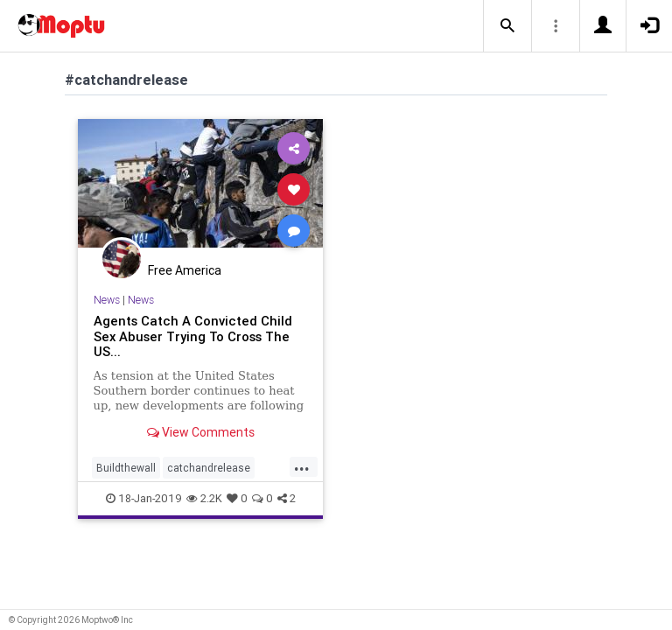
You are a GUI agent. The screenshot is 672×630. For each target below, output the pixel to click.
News (107, 300)
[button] (507, 26)
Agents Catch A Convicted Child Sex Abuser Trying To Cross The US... (193, 336)
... (302, 466)
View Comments (201, 432)
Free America (185, 270)
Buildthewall (126, 468)
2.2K (204, 498)
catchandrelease (209, 468)
